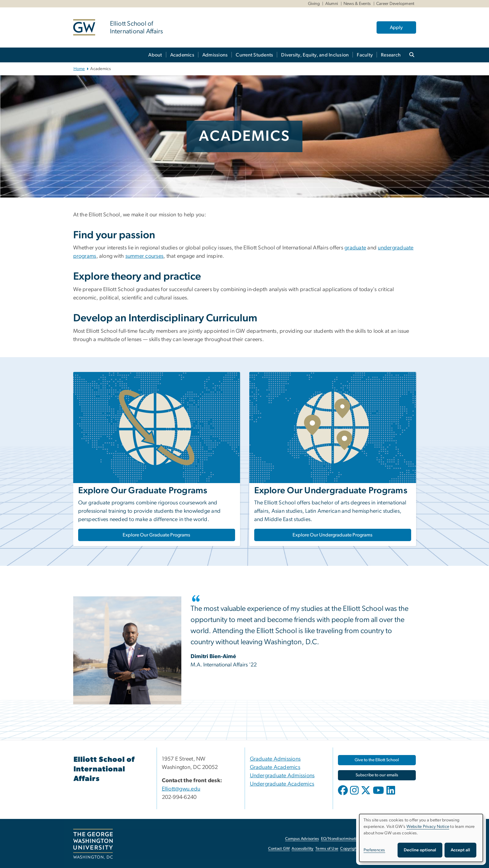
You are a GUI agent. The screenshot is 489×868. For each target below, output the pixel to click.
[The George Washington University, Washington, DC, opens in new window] (93, 844)
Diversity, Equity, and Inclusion (315, 55)
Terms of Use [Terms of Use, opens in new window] (327, 849)
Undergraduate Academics (282, 784)
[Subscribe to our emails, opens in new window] (377, 775)
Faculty (365, 55)
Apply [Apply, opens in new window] (396, 27)
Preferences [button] (374, 850)
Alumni (332, 4)
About (155, 55)
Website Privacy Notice (428, 827)
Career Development (395, 4)
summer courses (145, 256)
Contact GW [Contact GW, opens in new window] (279, 849)
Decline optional (420, 850)
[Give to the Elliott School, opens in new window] (377, 760)
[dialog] (421, 838)
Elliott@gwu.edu (181, 789)
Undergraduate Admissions (282, 776)
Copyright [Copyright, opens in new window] (349, 849)
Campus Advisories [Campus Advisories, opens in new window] (302, 839)
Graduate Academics (275, 767)
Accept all (460, 850)
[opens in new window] (344, 795)
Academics (182, 55)
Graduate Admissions (275, 759)
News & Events (357, 4)
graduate (355, 248)
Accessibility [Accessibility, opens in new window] (302, 849)
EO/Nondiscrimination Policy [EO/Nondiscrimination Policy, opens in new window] (347, 839)
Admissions (215, 55)
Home (79, 69)
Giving (314, 4)
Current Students (254, 55)
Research (391, 55)
